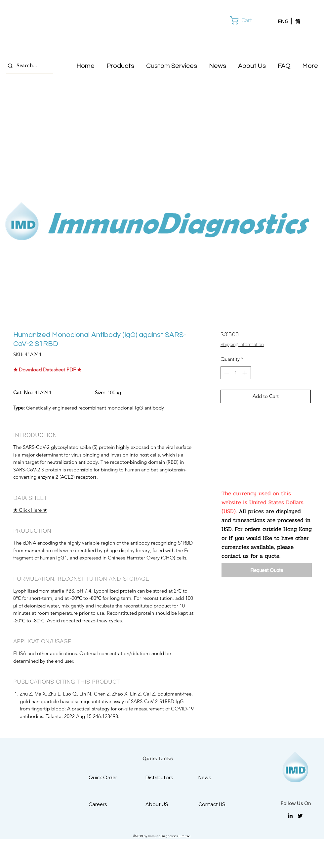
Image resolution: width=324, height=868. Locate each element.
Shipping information (242, 344)
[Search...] (28, 66)
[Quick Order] (108, 777)
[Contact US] (215, 804)
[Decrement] (226, 373)
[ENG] (287, 22)
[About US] (162, 804)
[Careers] (105, 804)
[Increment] (245, 373)
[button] (246, 20)
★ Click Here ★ (30, 510)
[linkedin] (290, 816)
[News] (215, 777)
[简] (304, 22)
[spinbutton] (236, 373)
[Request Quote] (267, 570)
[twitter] (300, 816)
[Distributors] (162, 777)
